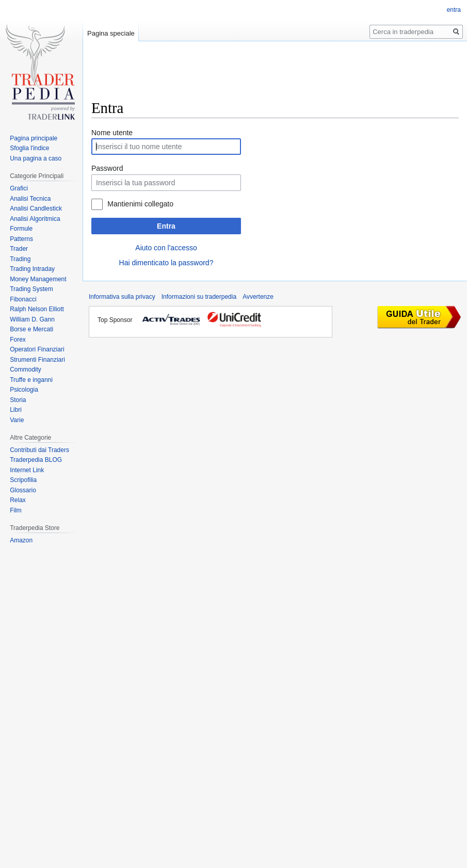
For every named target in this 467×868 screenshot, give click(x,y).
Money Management (38, 279)
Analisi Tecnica (30, 199)
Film (16, 510)
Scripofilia (23, 480)
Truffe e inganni (31, 380)
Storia (18, 400)
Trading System (31, 289)
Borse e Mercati (31, 329)
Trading (20, 259)
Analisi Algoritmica (35, 219)
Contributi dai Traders (39, 450)
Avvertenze (258, 297)
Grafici (19, 188)
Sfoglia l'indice (29, 148)
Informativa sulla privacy (122, 297)
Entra (166, 226)
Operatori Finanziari (37, 349)
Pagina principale (34, 138)
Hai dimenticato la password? (166, 263)
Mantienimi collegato (140, 204)
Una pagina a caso (36, 158)
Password (107, 168)
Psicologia (24, 390)
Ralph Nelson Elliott (37, 309)
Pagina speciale (111, 33)
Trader (19, 249)
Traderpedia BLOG (36, 460)
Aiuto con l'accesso (166, 248)
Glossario (23, 490)
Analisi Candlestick (36, 208)
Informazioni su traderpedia (199, 297)
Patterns (21, 239)
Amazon (21, 540)
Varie (17, 420)
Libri (16, 410)
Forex (18, 340)
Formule (21, 229)
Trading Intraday (32, 269)
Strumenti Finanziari (37, 360)
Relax (18, 500)
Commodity (26, 369)
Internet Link (27, 470)
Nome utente (112, 133)
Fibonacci (23, 299)
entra (454, 10)
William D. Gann (32, 319)
